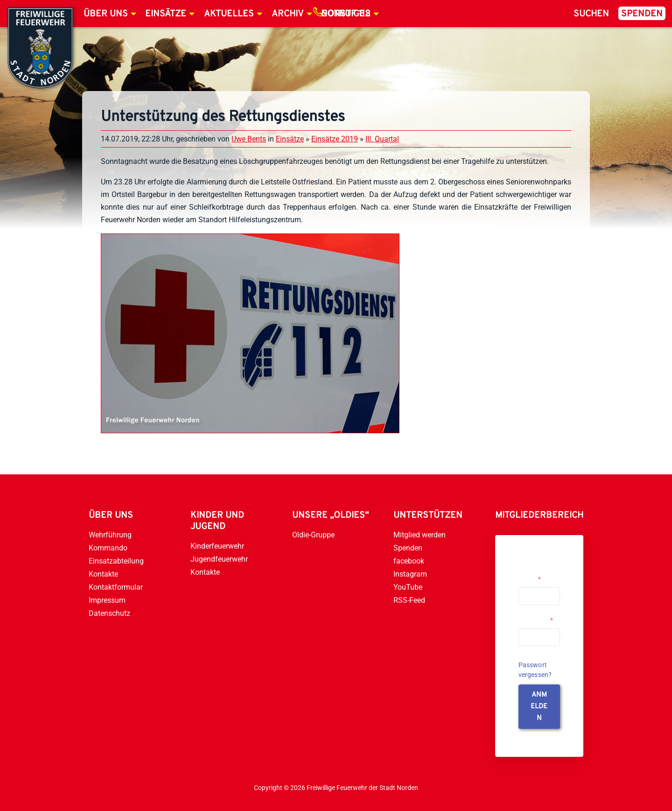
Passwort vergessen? (535, 670)
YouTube (408, 587)
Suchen (591, 14)
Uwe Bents (249, 139)
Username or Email (537, 575)
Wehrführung (110, 535)
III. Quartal (382, 139)
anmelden (539, 707)
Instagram (410, 574)
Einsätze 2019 (335, 139)
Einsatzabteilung (116, 561)
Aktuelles (229, 14)
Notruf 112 (346, 14)
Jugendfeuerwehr (219, 559)
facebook (409, 561)
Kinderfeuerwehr (217, 546)
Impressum (107, 600)
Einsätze (166, 14)
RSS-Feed (409, 600)
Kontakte (103, 574)
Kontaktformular (116, 587)
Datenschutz (109, 613)
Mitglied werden (420, 535)
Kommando (108, 548)
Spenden (642, 14)
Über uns (106, 14)
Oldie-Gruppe (313, 535)
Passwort (536, 620)
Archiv (288, 14)
